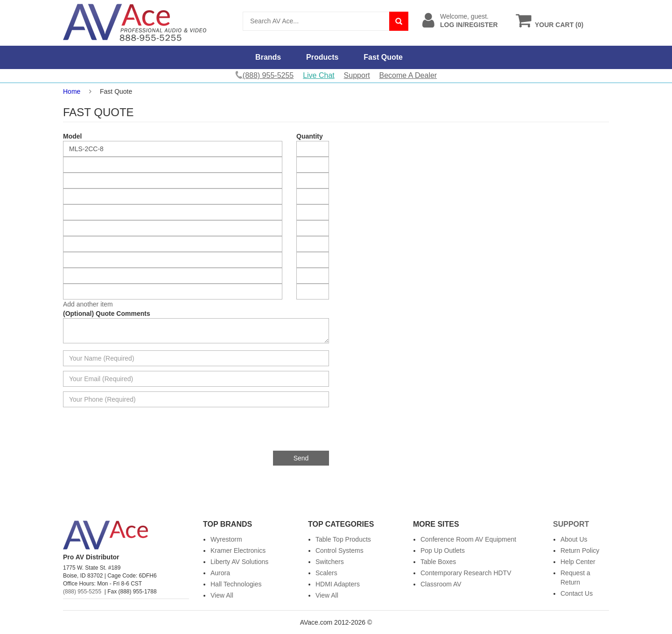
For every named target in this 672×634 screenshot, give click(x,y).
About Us (574, 539)
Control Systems (339, 550)
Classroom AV (441, 584)
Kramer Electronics (238, 550)
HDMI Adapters (338, 584)
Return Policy (580, 550)
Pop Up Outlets (443, 550)
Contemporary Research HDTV (466, 573)
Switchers (330, 562)
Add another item (88, 304)
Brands (268, 57)
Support (357, 75)
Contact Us (577, 593)
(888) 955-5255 (82, 592)
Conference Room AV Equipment (468, 539)
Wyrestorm (226, 539)
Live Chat (319, 75)
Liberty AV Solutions (239, 562)
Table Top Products (343, 539)
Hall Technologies (236, 584)
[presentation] (258, 432)
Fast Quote (383, 57)
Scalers (326, 573)
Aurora (220, 573)
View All (222, 595)
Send (301, 458)
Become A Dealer (408, 75)
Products (322, 57)
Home (72, 91)
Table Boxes (438, 562)
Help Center (578, 562)
